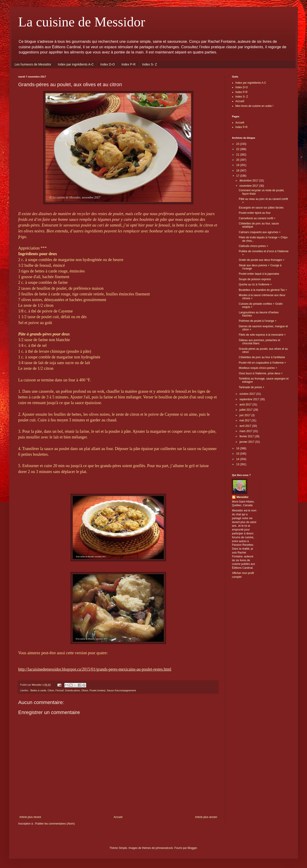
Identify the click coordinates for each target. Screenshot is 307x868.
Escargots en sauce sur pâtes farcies (261, 208)
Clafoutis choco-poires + (253, 246)
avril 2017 (246, 426)
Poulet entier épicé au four (255, 213)
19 (238, 165)
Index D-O (108, 64)
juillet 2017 (246, 410)
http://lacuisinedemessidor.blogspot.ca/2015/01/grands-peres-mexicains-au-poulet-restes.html (95, 669)
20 (238, 160)
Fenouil (59, 690)
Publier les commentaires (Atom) (55, 824)
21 (238, 155)
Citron (51, 690)
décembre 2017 (249, 181)
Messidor (243, 497)
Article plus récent (30, 817)
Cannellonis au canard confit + (257, 218)
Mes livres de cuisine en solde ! (254, 106)
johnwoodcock (164, 848)
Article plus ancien (206, 817)
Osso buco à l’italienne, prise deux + (261, 373)
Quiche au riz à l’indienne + (255, 284)
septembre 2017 (250, 399)
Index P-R (128, 64)
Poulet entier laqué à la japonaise (259, 274)
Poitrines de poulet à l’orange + (258, 321)
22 (238, 149)
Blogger (192, 848)
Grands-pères (72, 690)
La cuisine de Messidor (82, 22)
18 (238, 171)
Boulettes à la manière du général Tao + (263, 290)
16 (238, 448)
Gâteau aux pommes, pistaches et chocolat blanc (259, 342)
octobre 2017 (248, 394)
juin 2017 (245, 415)
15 (238, 454)
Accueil (118, 817)
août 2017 (246, 405)
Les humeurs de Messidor (33, 64)
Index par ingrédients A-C (76, 64)
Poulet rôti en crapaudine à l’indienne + (262, 363)
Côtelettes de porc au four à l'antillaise (262, 357)
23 (238, 144)
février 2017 (247, 436)
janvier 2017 (247, 442)
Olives (85, 690)
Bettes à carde (38, 690)
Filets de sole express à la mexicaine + (262, 335)
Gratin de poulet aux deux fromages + (262, 260)
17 (238, 176)
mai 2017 (245, 420)
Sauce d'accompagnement (121, 690)
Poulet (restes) (98, 690)
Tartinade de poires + (252, 387)
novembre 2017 (249, 186)
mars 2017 (246, 431)
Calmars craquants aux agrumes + (260, 232)
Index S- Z (150, 64)
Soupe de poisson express (255, 279)
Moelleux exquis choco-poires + (258, 368)
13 (238, 464)
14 (238, 459)
